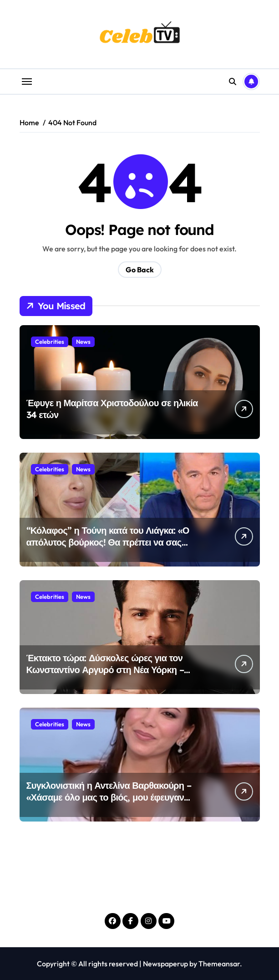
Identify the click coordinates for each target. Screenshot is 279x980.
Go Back (140, 270)
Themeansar (219, 964)
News (83, 342)
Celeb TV (140, 893)
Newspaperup (165, 964)
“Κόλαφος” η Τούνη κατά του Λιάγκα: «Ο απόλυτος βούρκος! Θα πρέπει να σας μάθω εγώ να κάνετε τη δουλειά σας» (108, 542)
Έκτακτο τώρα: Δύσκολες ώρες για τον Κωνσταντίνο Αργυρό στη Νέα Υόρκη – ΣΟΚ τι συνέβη (105, 670)
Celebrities (50, 342)
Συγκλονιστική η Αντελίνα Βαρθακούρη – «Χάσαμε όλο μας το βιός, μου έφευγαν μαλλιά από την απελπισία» (109, 797)
